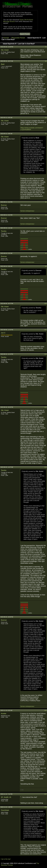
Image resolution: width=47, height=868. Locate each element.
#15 (45, 617)
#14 (45, 467)
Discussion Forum (18, 38)
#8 (46, 253)
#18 (45, 807)
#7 (46, 228)
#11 (45, 330)
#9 (46, 266)
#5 (46, 202)
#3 (46, 118)
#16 (45, 710)
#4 (46, 134)
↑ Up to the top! (5, 859)
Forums (6, 38)
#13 (45, 407)
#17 (45, 794)
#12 (45, 354)
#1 (46, 47)
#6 (46, 215)
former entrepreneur (27, 211)
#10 (45, 304)
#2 (46, 61)
